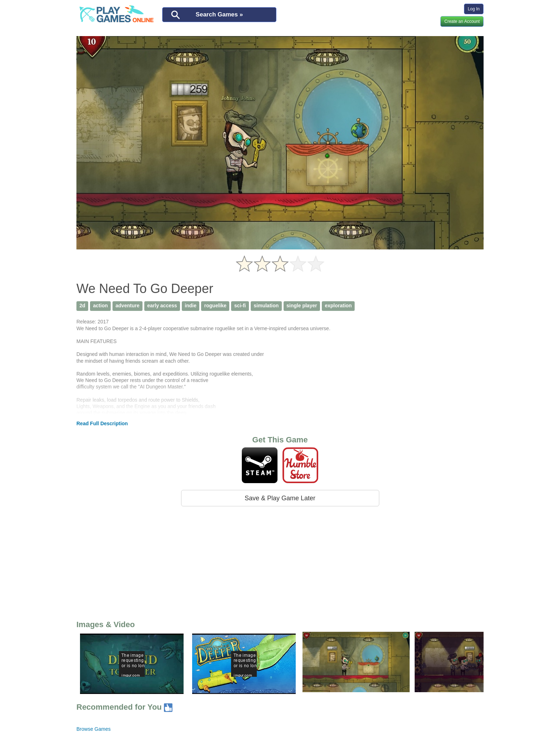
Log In (474, 9)
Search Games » (219, 14)
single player (302, 306)
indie (191, 306)
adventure (128, 306)
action (101, 306)
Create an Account (462, 21)
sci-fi (240, 306)
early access (162, 306)
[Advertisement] (280, 562)
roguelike (215, 306)
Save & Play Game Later (280, 498)
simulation (266, 306)
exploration (338, 306)
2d (82, 306)
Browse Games (94, 729)
